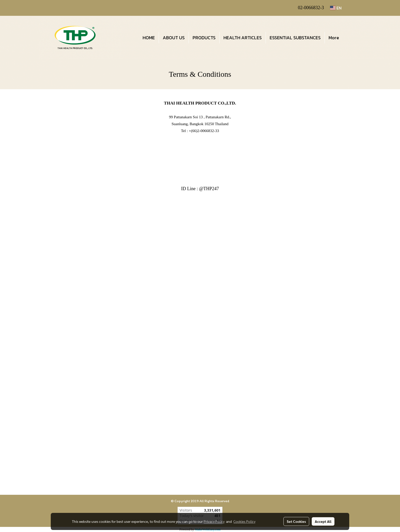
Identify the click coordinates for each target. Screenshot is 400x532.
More (334, 38)
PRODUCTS (204, 38)
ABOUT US (174, 38)
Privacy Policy (214, 521)
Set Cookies (296, 521)
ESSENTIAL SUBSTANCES (295, 38)
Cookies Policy (244, 521)
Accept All (323, 521)
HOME (149, 38)
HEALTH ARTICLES (243, 38)
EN (336, 8)
